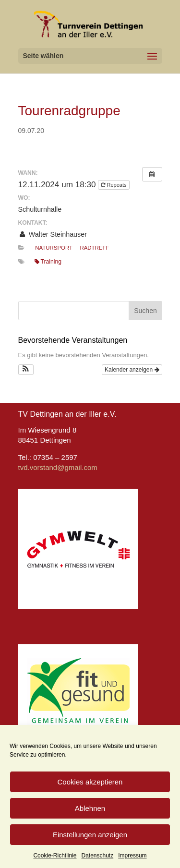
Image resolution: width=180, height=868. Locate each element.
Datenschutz (98, 856)
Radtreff (94, 248)
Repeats (114, 185)
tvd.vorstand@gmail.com (58, 467)
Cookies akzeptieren (90, 782)
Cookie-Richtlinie (55, 856)
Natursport (54, 248)
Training (48, 262)
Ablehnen (90, 808)
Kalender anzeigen (132, 370)
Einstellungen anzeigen (90, 835)
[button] (26, 370)
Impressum (132, 856)
